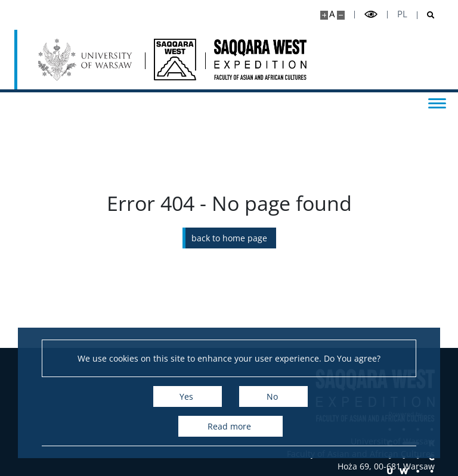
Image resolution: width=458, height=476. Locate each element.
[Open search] (426, 15)
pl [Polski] (402, 14)
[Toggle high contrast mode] (371, 15)
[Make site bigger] (324, 15)
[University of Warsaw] (87, 60)
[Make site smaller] (341, 15)
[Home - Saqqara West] (175, 60)
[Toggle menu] (437, 102)
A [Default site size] (332, 14)
